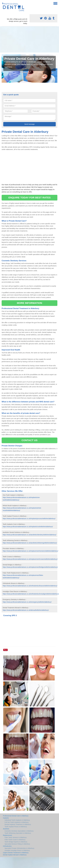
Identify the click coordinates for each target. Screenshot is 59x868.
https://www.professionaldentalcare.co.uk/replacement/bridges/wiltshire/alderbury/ (30, 567)
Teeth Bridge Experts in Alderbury (16, 842)
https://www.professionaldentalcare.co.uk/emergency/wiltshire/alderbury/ (27, 602)
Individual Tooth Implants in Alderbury (17, 820)
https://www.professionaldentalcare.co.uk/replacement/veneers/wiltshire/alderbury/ (30, 551)
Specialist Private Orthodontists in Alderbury (19, 848)
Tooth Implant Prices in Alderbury (16, 827)
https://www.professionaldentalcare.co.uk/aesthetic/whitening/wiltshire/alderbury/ (30, 543)
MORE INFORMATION (29, 303)
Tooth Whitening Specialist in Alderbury (18, 833)
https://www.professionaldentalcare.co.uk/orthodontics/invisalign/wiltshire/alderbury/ (31, 594)
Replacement (7, 835)
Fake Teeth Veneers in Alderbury (16, 837)
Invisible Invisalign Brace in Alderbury (17, 850)
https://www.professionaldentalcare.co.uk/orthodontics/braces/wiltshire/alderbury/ (30, 586)
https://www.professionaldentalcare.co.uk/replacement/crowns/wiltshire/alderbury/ (30, 559)
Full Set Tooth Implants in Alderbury (17, 822)
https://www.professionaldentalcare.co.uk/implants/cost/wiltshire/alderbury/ (28, 527)
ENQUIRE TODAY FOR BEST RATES (29, 198)
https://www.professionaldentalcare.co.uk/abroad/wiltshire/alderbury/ (26, 610)
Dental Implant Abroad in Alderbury (15, 855)
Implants (6, 818)
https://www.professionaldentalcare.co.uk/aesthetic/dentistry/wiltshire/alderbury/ (29, 535)
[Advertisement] (20, 39)
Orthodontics (7, 846)
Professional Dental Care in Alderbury (16, 816)
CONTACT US (29, 440)
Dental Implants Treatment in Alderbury (18, 824)
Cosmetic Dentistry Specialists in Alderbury (19, 831)
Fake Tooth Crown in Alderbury (15, 840)
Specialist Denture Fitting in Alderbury (17, 844)
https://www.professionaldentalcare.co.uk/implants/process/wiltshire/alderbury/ (29, 519)
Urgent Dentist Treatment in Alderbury (16, 853)
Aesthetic (6, 829)
